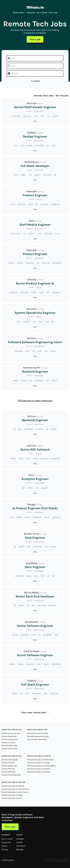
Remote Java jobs (8, 742)
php (46, 351)
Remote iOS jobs (8, 763)
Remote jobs (19, 13)
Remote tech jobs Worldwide (13, 786)
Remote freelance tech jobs (38, 736)
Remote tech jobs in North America (15, 789)
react (36, 116)
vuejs (41, 292)
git (48, 145)
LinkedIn (20, 839)
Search (35, 81)
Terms (4, 846)
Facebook (21, 846)
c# (15, 605)
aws (16, 145)
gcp (47, 322)
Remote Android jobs (10, 760)
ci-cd (22, 145)
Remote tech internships (37, 739)
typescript (27, 116)
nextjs (30, 204)
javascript (16, 116)
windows (27, 322)
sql (55, 175)
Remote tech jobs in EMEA (12, 798)
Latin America (39, 258)
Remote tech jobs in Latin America (15, 792)
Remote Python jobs (9, 745)
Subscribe (31, 13)
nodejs (55, 116)
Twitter (20, 842)
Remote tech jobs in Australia (39, 772)
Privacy (5, 849)
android (32, 234)
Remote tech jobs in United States (40, 760)
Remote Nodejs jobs (9, 739)
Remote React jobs (9, 736)
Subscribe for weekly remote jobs (37, 401)
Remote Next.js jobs (9, 749)
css (48, 116)
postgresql (55, 204)
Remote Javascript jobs (11, 733)
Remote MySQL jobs (9, 766)
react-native (16, 234)
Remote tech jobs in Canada (38, 763)
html (42, 116)
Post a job (53, 13)
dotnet (21, 605)
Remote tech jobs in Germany (39, 769)
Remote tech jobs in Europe (12, 795)
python (38, 175)
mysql (53, 351)
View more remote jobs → (35, 713)
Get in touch (42, 13)
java (30, 175)
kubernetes (40, 145)
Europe (39, 199)
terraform (39, 429)
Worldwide (39, 170)
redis (39, 664)
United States (39, 111)
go (37, 204)
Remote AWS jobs (8, 772)
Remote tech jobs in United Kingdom (42, 766)
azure (41, 322)
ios (25, 234)
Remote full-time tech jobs (38, 733)
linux (54, 145)
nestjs (21, 458)
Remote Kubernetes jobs (11, 775)
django (21, 664)
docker (30, 145)
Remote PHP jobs (8, 769)
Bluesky (20, 849)
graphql (45, 488)
